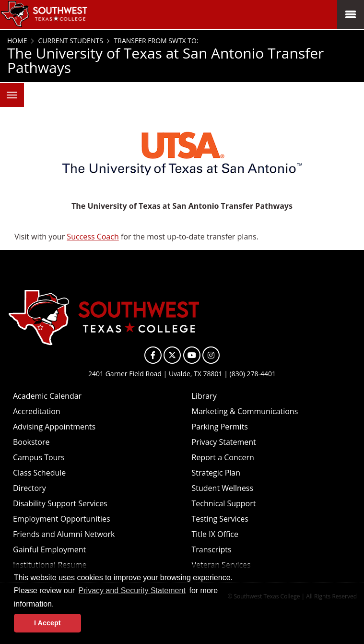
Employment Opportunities (62, 519)
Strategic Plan (216, 473)
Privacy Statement (224, 442)
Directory (29, 488)
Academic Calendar (47, 396)
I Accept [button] (47, 623)
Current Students (70, 41)
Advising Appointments (54, 427)
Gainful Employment (49, 549)
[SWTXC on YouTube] (192, 355)
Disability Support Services (60, 503)
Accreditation (37, 411)
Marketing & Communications (245, 411)
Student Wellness (223, 488)
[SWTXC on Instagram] (211, 355)
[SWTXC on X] (172, 355)
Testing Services (220, 519)
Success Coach (93, 237)
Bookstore (31, 442)
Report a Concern (223, 457)
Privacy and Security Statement (132, 590)
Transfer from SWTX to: (155, 41)
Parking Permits (220, 427)
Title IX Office (215, 534)
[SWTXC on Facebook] (153, 355)
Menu (9, 89)
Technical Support (224, 503)
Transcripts (212, 549)
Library (204, 396)
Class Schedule (39, 473)
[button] (58, 605)
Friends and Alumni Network (64, 534)
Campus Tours (39, 457)
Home (17, 41)
